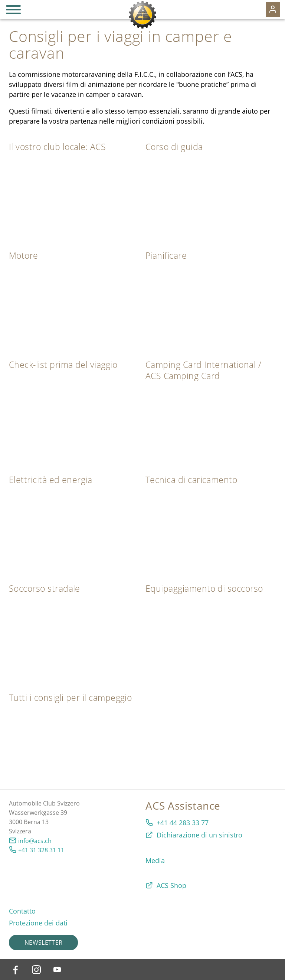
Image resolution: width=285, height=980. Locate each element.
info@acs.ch (35, 841)
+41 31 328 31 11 (41, 850)
